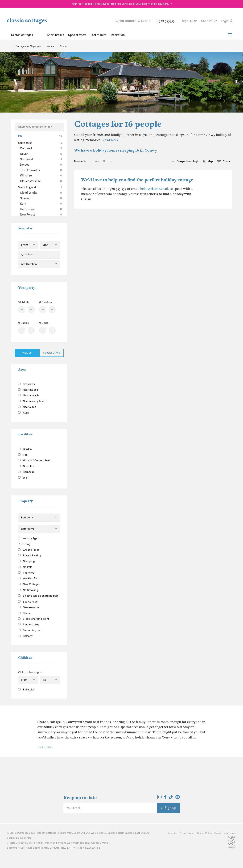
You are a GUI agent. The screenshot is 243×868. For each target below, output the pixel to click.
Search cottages (22, 35)
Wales (94, 833)
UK (40, 136)
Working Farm (29, 578)
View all (27, 353)
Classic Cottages (19, 833)
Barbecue (26, 472)
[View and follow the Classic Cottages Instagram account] (159, 798)
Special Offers (52, 353)
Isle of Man (26, 838)
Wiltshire (41, 175)
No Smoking (28, 590)
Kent (41, 204)
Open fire (26, 466)
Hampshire (41, 209)
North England (126, 833)
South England (40, 187)
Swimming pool (30, 630)
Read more (110, 140)
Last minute (98, 35)
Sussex (41, 198)
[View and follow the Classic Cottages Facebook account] (165, 798)
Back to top (45, 747)
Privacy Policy (187, 833)
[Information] (44, 584)
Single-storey (29, 625)
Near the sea (28, 390)
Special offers (77, 35)
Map (210, 161)
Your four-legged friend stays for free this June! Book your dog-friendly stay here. (120, 4)
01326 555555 (165, 21)
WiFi (23, 478)
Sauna (24, 613)
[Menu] (230, 35)
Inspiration (118, 35)
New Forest (41, 214)
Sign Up (190, 21)
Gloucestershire (41, 181)
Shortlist (209, 21)
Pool (23, 455)
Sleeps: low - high (187, 161)
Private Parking (30, 556)
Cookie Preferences (225, 833)
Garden (25, 449)
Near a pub (27, 407)
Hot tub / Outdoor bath (34, 461)
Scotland (12, 838)
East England (142, 833)
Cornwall (41, 148)
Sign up (170, 808)
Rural (24, 413)
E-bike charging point (34, 619)
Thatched (26, 573)
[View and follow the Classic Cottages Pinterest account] (178, 798)
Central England (108, 833)
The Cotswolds (41, 170)
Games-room (29, 607)
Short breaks (55, 35)
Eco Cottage (28, 602)
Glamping (26, 561)
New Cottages (32, 584)
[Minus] (22, 310)
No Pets (25, 567)
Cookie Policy (204, 833)
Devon (41, 154)
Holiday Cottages (47, 833)
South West (40, 143)
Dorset (41, 165)
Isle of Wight (41, 193)
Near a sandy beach (32, 401)
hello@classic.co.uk (155, 189)
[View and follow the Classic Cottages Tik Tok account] (171, 798)
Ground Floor (29, 550)
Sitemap (172, 833)
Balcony (25, 636)
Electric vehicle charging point (39, 596)
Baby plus (26, 690)
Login (227, 21)
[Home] (8, 46)
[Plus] (31, 310)
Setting (26, 544)
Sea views (26, 384)
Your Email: (74, 808)
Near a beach (28, 396)
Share (226, 161)
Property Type (30, 538)
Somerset (41, 159)
